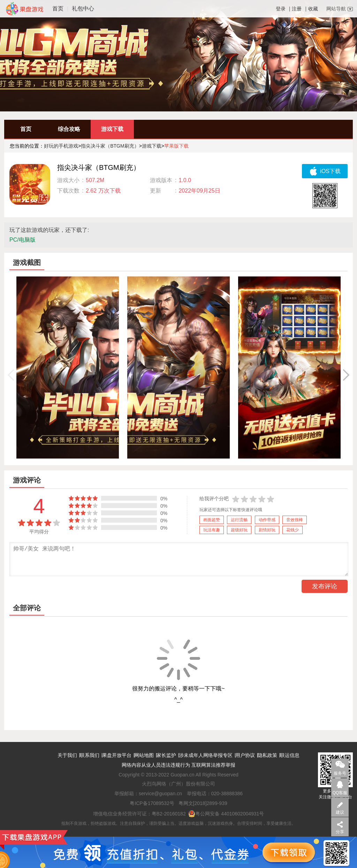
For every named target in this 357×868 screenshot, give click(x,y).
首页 (58, 9)
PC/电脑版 (22, 240)
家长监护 (166, 755)
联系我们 (90, 755)
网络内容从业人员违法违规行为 (156, 765)
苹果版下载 (176, 146)
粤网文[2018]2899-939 (203, 803)
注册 (297, 9)
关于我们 (67, 755)
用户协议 (245, 755)
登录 (281, 9)
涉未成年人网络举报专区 (206, 755)
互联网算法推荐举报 (213, 765)
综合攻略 (69, 129)
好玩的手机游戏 (61, 146)
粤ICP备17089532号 (152, 803)
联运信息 (290, 755)
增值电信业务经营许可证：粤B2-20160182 (139, 814)
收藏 (313, 9)
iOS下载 (325, 171)
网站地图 (144, 755)
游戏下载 (112, 129)
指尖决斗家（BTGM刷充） (110, 146)
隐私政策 (267, 755)
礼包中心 (83, 9)
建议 (340, 812)
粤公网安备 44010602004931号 (226, 814)
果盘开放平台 (117, 755)
